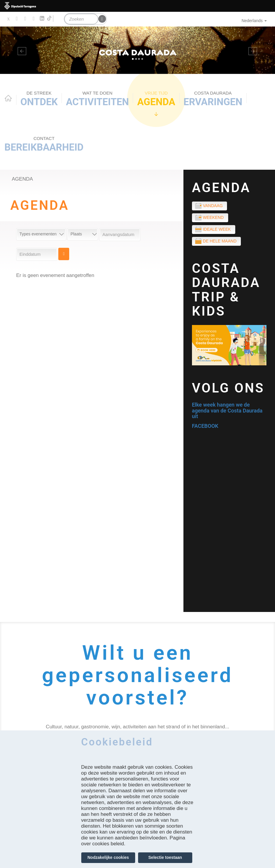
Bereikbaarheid (44, 144)
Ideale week (217, 229)
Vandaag (213, 206)
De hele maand (220, 241)
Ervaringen (213, 99)
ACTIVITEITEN (97, 99)
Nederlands (254, 21)
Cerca (64, 254)
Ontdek (39, 99)
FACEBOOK (205, 426)
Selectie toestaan (165, 857)
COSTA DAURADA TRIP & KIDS (226, 290)
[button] (21, 50)
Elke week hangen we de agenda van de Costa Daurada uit (227, 411)
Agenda (156, 99)
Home (8, 98)
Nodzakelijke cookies (108, 857)
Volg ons (228, 388)
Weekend (213, 217)
